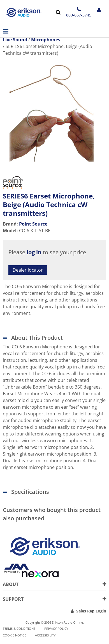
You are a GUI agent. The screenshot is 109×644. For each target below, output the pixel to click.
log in (34, 252)
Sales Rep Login (91, 611)
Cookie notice (14, 635)
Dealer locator (28, 270)
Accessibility (45, 635)
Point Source (33, 224)
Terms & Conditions (19, 629)
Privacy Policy (56, 629)
